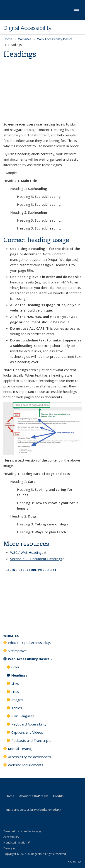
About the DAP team (34, 796)
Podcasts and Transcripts (31, 740)
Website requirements (26, 765)
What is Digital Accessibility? (30, 643)
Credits (58, 796)
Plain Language (23, 716)
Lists (15, 691)
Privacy (9, 848)
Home (8, 39)
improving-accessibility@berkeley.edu (33, 810)
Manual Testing (20, 749)
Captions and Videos (27, 732)
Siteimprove (17, 651)
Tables (17, 708)
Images (17, 700)
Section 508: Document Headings (38, 559)
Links (15, 683)
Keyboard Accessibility (29, 724)
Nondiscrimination (17, 843)
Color (15, 667)
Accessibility (11, 837)
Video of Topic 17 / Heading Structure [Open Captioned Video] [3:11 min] (42, 599)
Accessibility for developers (29, 757)
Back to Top (74, 862)
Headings (19, 675)
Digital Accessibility (27, 28)
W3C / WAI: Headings (28, 552)
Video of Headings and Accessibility (42, 92)
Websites (25, 39)
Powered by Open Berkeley (22, 831)
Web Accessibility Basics (55, 39)
